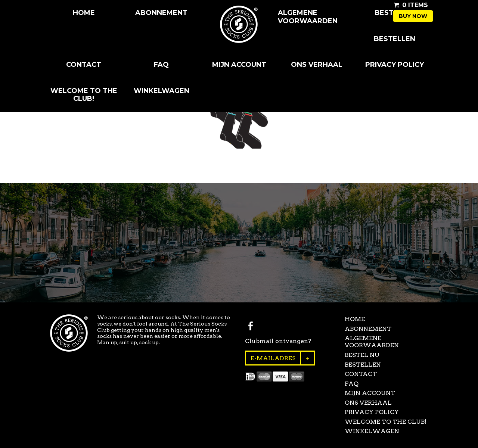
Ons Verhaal (317, 65)
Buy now (413, 16)
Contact (84, 65)
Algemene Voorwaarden (308, 17)
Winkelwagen (162, 91)
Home (84, 13)
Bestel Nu (362, 355)
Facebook (251, 326)
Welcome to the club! (84, 95)
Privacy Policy (395, 65)
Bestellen (395, 39)
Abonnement (161, 13)
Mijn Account (239, 65)
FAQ (161, 65)
